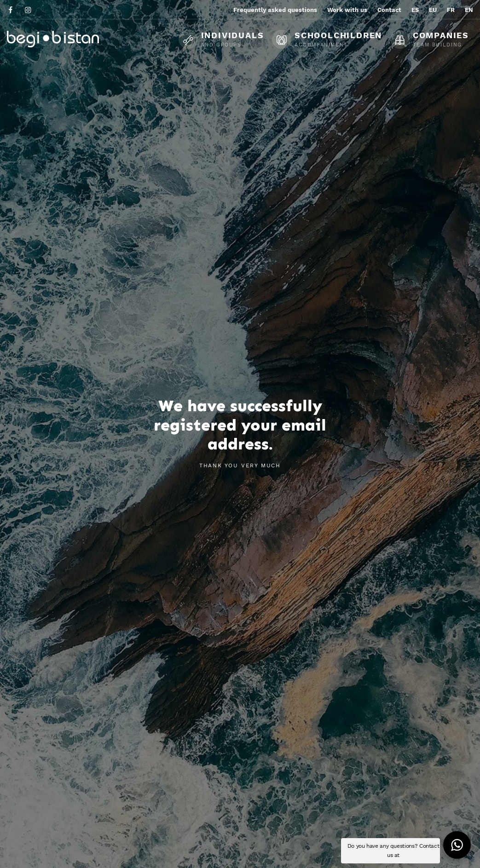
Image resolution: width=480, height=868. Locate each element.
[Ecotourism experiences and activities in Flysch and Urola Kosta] (76, 39)
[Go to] (11, 9)
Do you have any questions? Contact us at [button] (393, 851)
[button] (457, 845)
